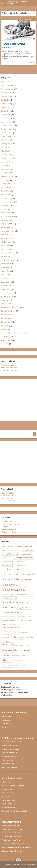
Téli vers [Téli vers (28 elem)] (18, 637)
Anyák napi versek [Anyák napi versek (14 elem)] (8, 546)
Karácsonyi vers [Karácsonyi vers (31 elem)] (12, 569)
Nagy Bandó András (8, 253)
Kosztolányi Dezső (7, 217)
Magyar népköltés (7, 224)
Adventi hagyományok (10, 745)
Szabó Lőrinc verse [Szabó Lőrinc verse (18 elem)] (26, 621)
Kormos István (6, 213)
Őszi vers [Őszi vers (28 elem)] (7, 665)
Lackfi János (5, 220)
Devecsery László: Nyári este (12, 851)
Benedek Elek (6, 104)
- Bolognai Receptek (8, 501)
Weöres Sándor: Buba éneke (12, 833)
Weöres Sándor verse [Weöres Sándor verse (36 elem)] (16, 650)
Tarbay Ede (5, 318)
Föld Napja (5, 151)
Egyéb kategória (7, 136)
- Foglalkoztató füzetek (9, 532)
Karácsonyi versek (7, 202)
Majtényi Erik (6, 227)
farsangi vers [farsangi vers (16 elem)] (7, 558)
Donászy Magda (7, 129)
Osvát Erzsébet (6, 282)
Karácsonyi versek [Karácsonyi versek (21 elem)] (10, 574)
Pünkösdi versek (7, 293)
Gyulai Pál (5, 166)
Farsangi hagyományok (9, 365)
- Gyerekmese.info (7, 493)
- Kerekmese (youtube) (9, 529)
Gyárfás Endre (6, 162)
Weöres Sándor (6, 340)
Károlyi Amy (5, 206)
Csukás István (6, 118)
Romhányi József (7, 297)
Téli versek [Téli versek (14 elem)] (29, 638)
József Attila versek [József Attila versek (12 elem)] (21, 565)
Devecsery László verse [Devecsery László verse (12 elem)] (28, 550)
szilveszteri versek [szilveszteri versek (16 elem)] (9, 624)
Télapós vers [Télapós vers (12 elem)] (24, 633)
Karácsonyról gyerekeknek (10, 370)
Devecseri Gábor (7, 122)
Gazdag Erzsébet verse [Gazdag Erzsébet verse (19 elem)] (24, 558)
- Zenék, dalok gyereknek (10, 524)
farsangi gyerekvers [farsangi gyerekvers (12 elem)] (27, 554)
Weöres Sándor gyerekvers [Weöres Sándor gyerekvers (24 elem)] (16, 645)
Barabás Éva (6, 100)
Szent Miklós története (9, 368)
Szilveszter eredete (8, 373)
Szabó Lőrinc (6, 300)
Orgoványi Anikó (7, 278)
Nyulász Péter (6, 271)
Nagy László (5, 257)
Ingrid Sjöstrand (7, 187)
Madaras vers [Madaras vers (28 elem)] (10, 585)
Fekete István (6, 147)
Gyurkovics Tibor (7, 169)
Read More (30, 62)
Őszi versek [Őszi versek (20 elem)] (21, 666)
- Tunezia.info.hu (7, 496)
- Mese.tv (4, 527)
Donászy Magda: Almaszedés (12, 837)
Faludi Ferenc (6, 140)
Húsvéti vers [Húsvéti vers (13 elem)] (21, 562)
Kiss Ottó (4, 209)
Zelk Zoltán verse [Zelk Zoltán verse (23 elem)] (10, 655)
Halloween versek (7, 177)
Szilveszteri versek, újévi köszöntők (13, 308)
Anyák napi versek (7, 89)
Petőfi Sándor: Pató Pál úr (11, 840)
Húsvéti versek (6, 184)
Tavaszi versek (6, 322)
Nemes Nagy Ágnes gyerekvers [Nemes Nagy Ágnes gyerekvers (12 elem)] (10, 598)
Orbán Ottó (5, 275)
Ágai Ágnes (5, 82)
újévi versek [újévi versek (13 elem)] (19, 661)
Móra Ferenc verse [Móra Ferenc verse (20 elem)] (25, 595)
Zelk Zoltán (5, 344)
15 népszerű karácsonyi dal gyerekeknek (16, 847)
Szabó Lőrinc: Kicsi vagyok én (12, 829)
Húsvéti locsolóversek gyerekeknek (14, 786)
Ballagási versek (7, 96)
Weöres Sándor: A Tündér (11, 826)
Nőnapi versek (6, 264)
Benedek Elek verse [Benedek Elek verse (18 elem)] (24, 546)
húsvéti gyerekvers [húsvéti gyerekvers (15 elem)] (8, 561)
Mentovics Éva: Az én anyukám (13, 844)
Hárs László (5, 180)
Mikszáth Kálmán (7, 238)
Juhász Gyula (6, 195)
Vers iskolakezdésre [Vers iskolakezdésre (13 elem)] (8, 641)
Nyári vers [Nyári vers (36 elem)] (9, 607)
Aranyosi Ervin (6, 93)
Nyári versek (5, 267)
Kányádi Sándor (7, 198)
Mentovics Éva (6, 235)
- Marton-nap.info (7, 498)
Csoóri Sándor (6, 115)
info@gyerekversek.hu (14, 690)
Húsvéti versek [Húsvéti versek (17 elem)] (8, 565)
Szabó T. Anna (6, 304)
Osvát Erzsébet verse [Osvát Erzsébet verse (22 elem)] (12, 612)
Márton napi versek (8, 231)
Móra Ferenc (5, 246)
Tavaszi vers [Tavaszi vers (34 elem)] (10, 632)
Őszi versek (5, 286)
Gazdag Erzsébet (7, 158)
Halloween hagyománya (10, 749)
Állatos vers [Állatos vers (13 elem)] (25, 656)
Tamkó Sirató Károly (30, 19)
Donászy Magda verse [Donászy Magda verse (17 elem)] (11, 554)
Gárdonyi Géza (6, 155)
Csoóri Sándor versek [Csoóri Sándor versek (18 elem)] (11, 550)
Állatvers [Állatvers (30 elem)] (7, 660)
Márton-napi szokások (10, 767)
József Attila (5, 191)
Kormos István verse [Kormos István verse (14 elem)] (28, 575)
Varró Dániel (5, 329)
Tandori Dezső (6, 315)
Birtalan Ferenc (6, 107)
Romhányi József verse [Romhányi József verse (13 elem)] (9, 621)
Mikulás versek (6, 242)
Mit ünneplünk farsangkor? (11, 742)
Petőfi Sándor (6, 289)
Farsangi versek (7, 144)
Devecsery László (7, 126)
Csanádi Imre (6, 111)
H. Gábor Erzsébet (8, 173)
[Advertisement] (18, 400)
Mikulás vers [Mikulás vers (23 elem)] (8, 595)
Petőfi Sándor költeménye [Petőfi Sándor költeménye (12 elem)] (8, 617)
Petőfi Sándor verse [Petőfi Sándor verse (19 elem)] (26, 617)
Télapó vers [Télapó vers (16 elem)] (6, 638)
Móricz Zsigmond (7, 249)
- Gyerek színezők (7, 521)
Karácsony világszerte (10, 756)
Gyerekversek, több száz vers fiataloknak (17, 3)
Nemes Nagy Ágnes (8, 260)
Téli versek (5, 326)
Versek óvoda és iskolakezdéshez (13, 333)
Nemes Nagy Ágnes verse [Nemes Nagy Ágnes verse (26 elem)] (16, 602)
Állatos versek (6, 86)
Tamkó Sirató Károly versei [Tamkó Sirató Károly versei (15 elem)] (11, 628)
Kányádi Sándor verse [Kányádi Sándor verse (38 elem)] (17, 579)
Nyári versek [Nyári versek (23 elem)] (24, 608)
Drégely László (6, 133)
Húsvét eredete (7, 760)
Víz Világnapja (6, 337)
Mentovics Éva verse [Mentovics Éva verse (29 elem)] (14, 590)
